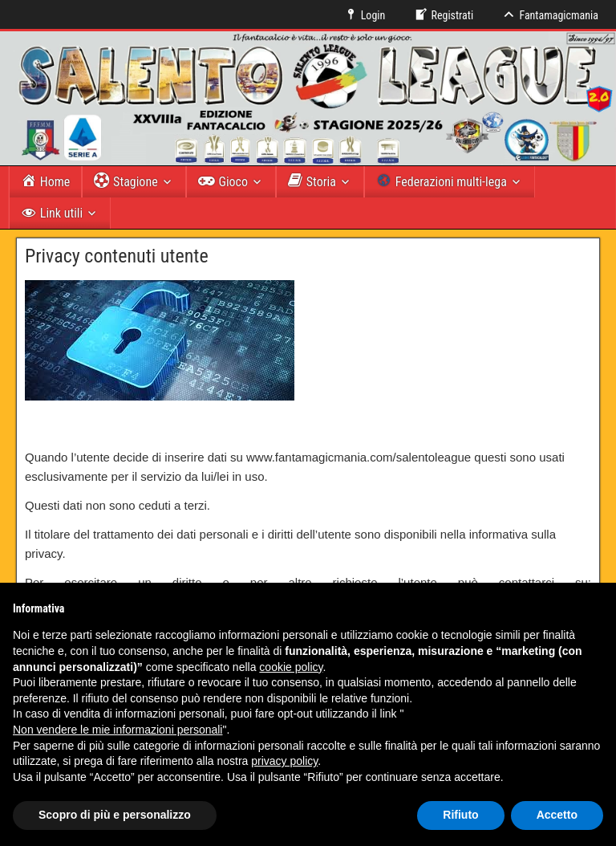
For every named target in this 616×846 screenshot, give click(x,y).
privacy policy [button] (284, 761)
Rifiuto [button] (460, 815)
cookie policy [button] (291, 667)
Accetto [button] (557, 815)
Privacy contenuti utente (117, 256)
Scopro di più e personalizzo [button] (115, 815)
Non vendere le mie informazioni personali (118, 730)
